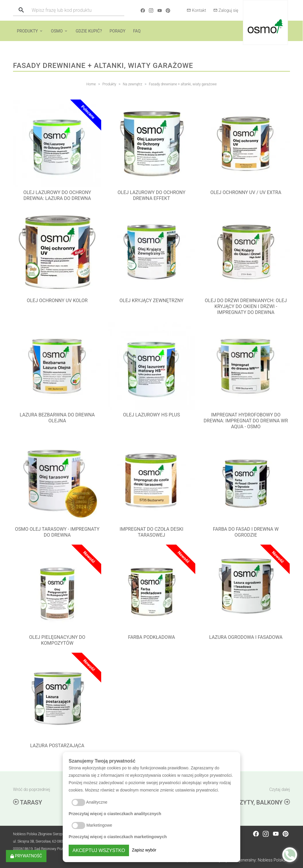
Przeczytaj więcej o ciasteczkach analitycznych (115, 814)
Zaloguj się (226, 10)
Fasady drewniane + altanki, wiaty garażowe (183, 84)
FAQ (137, 31)
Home (91, 84)
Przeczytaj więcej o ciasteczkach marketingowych (118, 837)
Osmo (57, 31)
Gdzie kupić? (89, 31)
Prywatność (26, 856)
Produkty (27, 31)
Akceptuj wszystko (99, 850)
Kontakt (196, 10)
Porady (117, 31)
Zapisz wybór (144, 850)
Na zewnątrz (133, 84)
